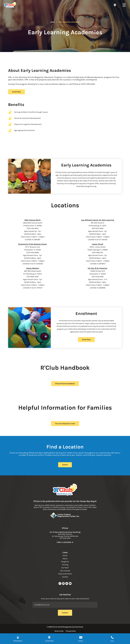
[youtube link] (70, 584)
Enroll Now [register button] (17, 92)
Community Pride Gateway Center (32, 244)
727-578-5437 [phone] (65, 538)
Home (53, 22)
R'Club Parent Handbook (65, 384)
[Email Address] (65, 605)
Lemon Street (98, 244)
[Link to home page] (65, 490)
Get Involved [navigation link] (65, 571)
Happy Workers (33, 268)
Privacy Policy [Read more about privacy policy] (71, 631)
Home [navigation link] (65, 556)
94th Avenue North (33, 220)
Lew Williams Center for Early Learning (98, 220)
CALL (112, 641)
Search (65, 465)
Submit (65, 613)
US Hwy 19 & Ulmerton (97, 268)
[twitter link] (67, 584)
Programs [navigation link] (65, 562)
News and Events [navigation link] (65, 574)
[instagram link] (64, 584)
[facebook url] (60, 584)
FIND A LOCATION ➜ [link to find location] (65, 542)
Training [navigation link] (65, 565)
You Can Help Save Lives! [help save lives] (65, 424)
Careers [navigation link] (65, 577)
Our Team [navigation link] (65, 568)
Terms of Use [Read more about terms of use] (59, 631)
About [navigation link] (65, 559)
